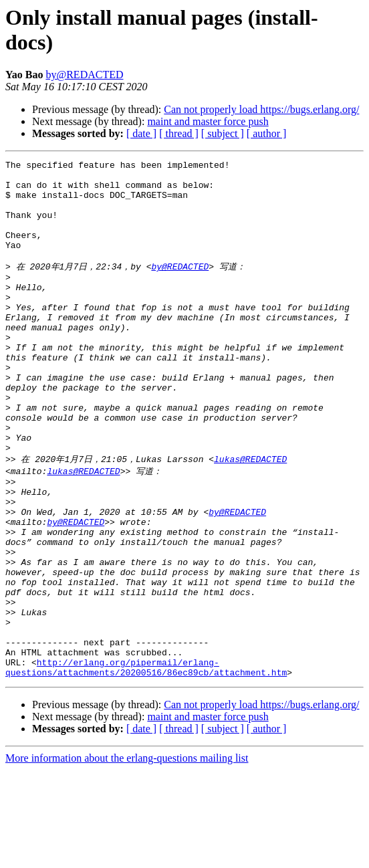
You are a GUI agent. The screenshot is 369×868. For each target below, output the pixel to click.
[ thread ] (179, 133)
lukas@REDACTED (250, 516)
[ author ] (267, 133)
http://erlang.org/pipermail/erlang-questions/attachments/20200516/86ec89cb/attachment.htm (146, 764)
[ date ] (141, 133)
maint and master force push (208, 121)
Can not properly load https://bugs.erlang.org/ (261, 109)
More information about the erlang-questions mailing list (127, 856)
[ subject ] (223, 133)
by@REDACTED (84, 75)
